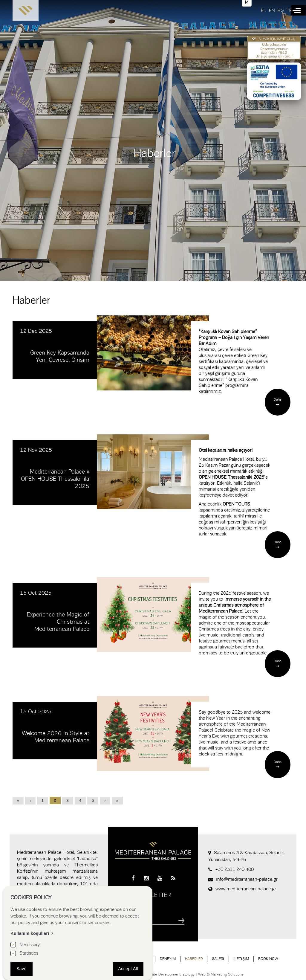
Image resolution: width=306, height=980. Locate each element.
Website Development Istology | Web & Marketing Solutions (194, 974)
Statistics (29, 953)
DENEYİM (168, 959)
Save (22, 969)
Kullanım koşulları (30, 933)
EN (272, 10)
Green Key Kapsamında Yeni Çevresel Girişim (60, 356)
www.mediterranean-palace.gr (246, 889)
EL (263, 10)
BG (281, 10)
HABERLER (194, 959)
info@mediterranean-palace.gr (247, 879)
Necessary (30, 945)
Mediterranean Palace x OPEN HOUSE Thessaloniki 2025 (55, 479)
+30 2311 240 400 (234, 869)
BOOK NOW (268, 959)
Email (128, 911)
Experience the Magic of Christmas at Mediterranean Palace (58, 622)
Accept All (128, 969)
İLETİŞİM (241, 959)
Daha (278, 399)
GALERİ (218, 959)
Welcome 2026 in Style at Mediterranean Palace (56, 737)
